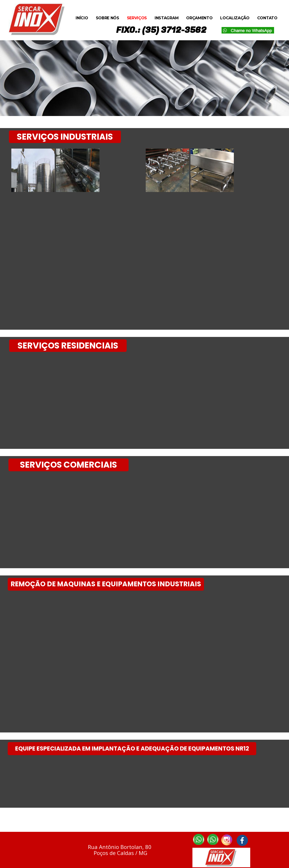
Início (82, 18)
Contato (267, 18)
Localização (235, 18)
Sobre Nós (108, 18)
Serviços (137, 18)
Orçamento (199, 18)
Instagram (167, 18)
